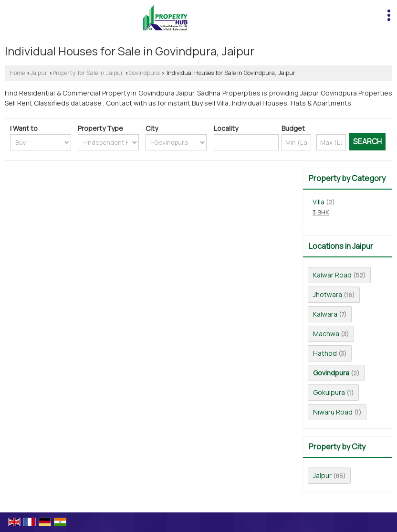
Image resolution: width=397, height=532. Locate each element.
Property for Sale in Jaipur (88, 73)
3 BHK (321, 212)
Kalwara (325, 314)
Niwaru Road (333, 412)
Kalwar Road (332, 275)
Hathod (325, 353)
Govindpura (144, 73)
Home (17, 73)
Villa (319, 202)
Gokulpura (329, 392)
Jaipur (39, 73)
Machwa (326, 334)
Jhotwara (328, 294)
